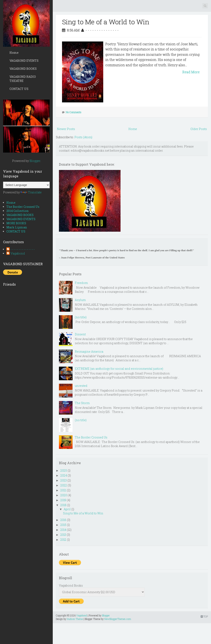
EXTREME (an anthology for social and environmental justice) (119, 369)
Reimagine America (89, 352)
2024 (64, 475)
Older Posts (199, 129)
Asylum (80, 300)
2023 (64, 480)
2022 (64, 485)
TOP (204, 616)
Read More (191, 72)
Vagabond (18, 253)
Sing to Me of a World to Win (106, 22)
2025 (64, 470)
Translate (31, 192)
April (67, 509)
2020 (64, 495)
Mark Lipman (17, 227)
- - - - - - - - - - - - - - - (23, 249)
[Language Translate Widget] (26, 185)
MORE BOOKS (16, 223)
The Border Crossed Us (23, 207)
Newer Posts (66, 129)
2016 (63, 520)
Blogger (35, 161)
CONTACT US (19, 89)
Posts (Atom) (83, 137)
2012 (63, 540)
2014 (63, 530)
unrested (81, 386)
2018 (63, 505)
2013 (63, 535)
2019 (63, 500)
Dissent (80, 334)
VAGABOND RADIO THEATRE (23, 79)
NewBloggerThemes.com (118, 619)
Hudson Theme (75, 619)
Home (14, 53)
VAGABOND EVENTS (24, 61)
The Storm (82, 403)
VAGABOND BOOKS (23, 69)
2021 (63, 490)
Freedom (81, 283)
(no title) (81, 317)
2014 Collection (18, 211)
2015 (63, 525)
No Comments (74, 112)
